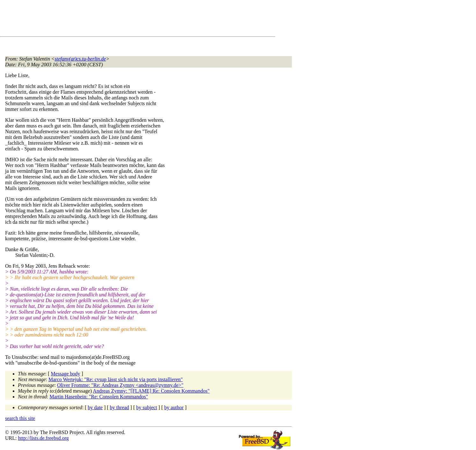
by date (95, 407)
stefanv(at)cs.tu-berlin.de (80, 59)
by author (174, 407)
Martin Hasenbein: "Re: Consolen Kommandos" (99, 397)
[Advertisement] (121, 19)
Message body (66, 374)
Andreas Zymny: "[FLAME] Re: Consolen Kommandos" (151, 391)
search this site (20, 418)
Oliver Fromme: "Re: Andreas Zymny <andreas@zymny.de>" (120, 385)
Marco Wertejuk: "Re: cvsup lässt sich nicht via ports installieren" (116, 379)
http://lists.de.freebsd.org (43, 438)
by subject (147, 407)
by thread (119, 407)
